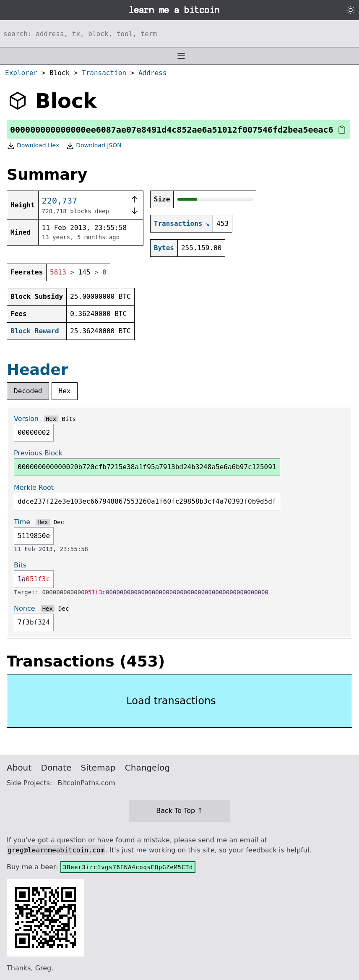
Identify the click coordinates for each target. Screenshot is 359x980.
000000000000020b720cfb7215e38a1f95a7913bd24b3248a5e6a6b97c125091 (147, 467)
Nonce (25, 608)
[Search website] (179, 34)
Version (26, 419)
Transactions (178, 223)
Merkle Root (34, 487)
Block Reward (35, 331)
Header (38, 370)
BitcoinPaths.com (86, 783)
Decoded (28, 391)
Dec (59, 522)
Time (22, 522)
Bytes (164, 248)
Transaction (104, 73)
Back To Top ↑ (179, 811)
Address (152, 73)
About (19, 768)
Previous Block (38, 453)
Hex (65, 391)
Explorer (21, 73)
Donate (56, 768)
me (141, 850)
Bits (69, 419)
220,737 (60, 201)
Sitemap (98, 768)
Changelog (147, 768)
